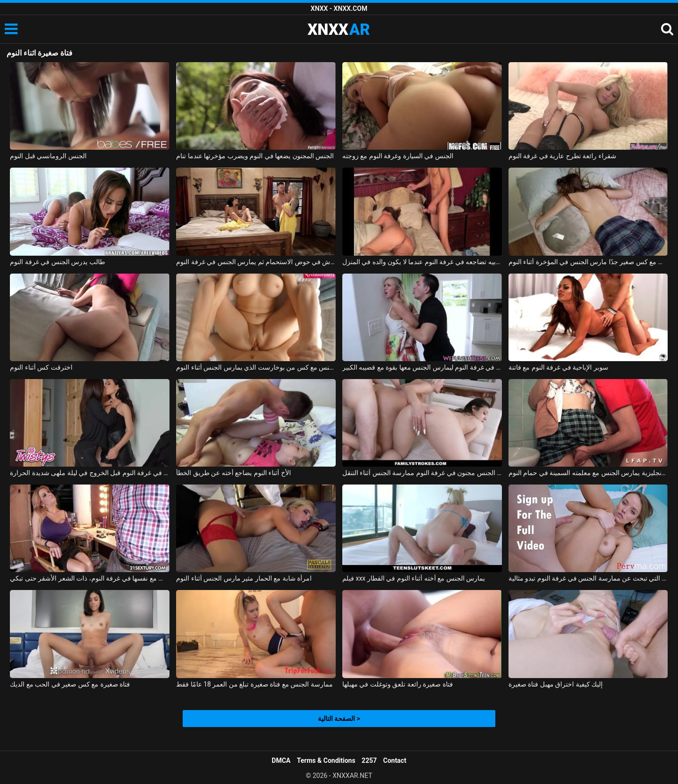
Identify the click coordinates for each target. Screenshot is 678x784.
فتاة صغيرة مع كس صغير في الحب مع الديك (70, 684)
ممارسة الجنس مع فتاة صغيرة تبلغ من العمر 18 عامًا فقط (254, 684)
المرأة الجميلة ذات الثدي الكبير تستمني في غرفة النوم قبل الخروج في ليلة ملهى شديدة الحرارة (90, 473)
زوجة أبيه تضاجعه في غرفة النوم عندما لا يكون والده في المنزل (422, 262)
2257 (369, 760)
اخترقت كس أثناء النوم (41, 367)
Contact (395, 760)
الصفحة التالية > (339, 719)
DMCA (281, 760)
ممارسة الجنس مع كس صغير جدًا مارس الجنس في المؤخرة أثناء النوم (588, 262)
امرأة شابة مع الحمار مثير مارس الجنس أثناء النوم (244, 578)
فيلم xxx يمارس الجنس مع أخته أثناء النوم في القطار (414, 578)
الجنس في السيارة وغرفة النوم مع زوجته (398, 156)
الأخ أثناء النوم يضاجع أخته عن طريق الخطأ (233, 473)
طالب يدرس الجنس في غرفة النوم (57, 262)
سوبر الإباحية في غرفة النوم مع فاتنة (558, 367)
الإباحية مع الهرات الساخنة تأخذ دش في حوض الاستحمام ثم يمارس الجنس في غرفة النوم (256, 262)
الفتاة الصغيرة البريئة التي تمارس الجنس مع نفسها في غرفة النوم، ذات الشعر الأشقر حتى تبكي (90, 578)
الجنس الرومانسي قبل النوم (48, 156)
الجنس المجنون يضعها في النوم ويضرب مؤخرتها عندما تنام (255, 156)
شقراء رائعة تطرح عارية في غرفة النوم (562, 156)
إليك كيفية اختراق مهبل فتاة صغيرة (556, 684)
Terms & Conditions (326, 760)
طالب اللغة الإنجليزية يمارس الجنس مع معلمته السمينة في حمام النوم (588, 473)
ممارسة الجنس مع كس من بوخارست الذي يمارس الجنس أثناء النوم (256, 367)
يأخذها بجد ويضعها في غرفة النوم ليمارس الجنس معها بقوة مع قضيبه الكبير (422, 367)
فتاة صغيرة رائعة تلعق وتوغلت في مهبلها (398, 684)
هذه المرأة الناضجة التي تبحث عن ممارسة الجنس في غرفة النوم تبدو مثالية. (588, 578)
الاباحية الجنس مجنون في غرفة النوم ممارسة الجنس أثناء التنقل (422, 473)
